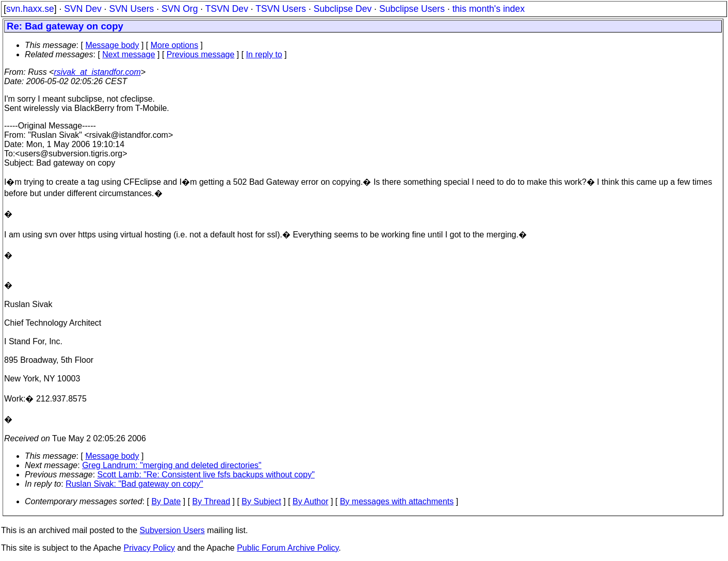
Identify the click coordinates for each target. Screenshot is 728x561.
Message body (112, 45)
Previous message (201, 54)
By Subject (261, 501)
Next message (128, 54)
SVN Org (180, 9)
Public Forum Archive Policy (288, 548)
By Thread (212, 501)
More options (175, 45)
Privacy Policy (149, 548)
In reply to (264, 54)
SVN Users (131, 9)
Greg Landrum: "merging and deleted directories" (172, 465)
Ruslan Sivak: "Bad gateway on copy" (134, 484)
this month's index (489, 9)
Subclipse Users (412, 9)
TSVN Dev (227, 9)
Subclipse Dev (343, 9)
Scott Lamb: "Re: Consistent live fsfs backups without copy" (206, 475)
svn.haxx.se (30, 9)
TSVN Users (281, 9)
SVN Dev (83, 9)
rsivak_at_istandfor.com (97, 72)
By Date (166, 501)
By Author (310, 501)
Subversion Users (172, 530)
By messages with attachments (397, 501)
